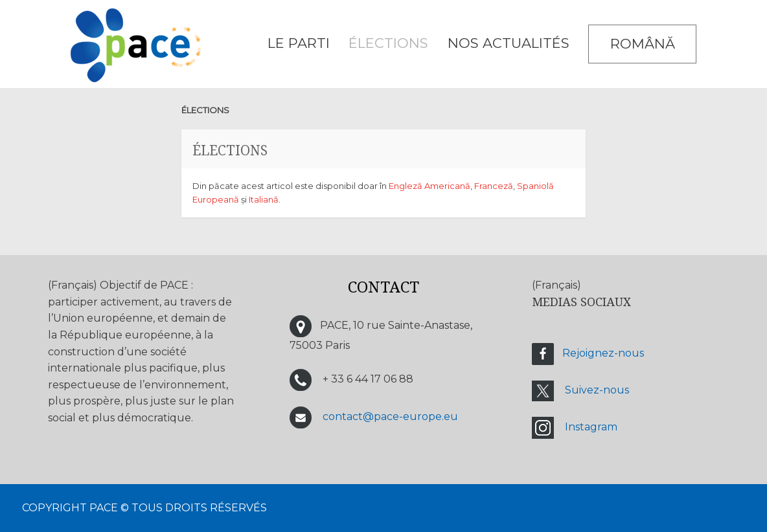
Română (643, 44)
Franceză (494, 186)
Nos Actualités (509, 43)
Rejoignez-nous (603, 354)
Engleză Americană (429, 186)
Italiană (264, 199)
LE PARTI (299, 43)
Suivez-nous (597, 391)
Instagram (591, 427)
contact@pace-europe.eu (390, 417)
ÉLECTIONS (388, 43)
